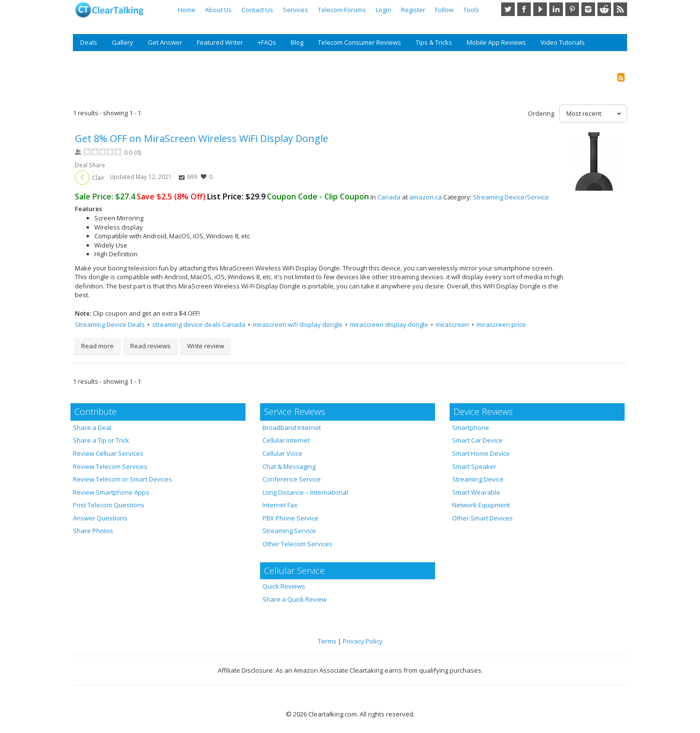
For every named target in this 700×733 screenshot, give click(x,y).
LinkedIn (556, 9)
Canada (389, 197)
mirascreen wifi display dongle (298, 324)
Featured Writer (220, 42)
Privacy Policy (363, 641)
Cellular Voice (282, 453)
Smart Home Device (481, 453)
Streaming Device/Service (511, 197)
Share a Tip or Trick (101, 440)
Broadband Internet (292, 428)
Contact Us (257, 10)
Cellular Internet (286, 440)
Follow (444, 10)
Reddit (604, 9)
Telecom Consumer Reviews (359, 42)
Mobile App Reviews (496, 42)
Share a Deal (92, 428)
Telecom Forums (342, 10)
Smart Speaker (474, 466)
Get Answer (165, 42)
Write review (206, 346)
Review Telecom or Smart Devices (122, 479)
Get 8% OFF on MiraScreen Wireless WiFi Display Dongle (201, 138)
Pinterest (572, 9)
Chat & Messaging (289, 466)
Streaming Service (289, 531)
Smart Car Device (477, 440)
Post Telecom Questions (109, 505)
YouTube (540, 9)
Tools (471, 10)
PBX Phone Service (290, 518)
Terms (327, 641)
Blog (297, 42)
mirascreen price (501, 324)
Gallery (122, 42)
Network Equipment (481, 505)
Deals (89, 42)
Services (296, 10)
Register (413, 10)
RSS (620, 9)
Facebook (524, 9)
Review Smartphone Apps (111, 492)
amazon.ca (426, 197)
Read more (97, 346)
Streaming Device (478, 479)
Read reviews (150, 346)
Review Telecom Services (110, 466)
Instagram (588, 9)
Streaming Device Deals (110, 324)
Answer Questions (100, 518)
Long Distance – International (305, 492)
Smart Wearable (476, 492)
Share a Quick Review (295, 599)
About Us (219, 10)
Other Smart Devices (482, 518)
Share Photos (93, 531)
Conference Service (292, 479)
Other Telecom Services (297, 544)
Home (187, 10)
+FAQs (267, 42)
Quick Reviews (284, 586)
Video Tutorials (563, 42)
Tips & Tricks (434, 42)
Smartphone (471, 428)
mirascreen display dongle (389, 324)
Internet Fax (280, 505)
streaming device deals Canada (199, 324)
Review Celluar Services (108, 453)
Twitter (508, 9)
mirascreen (452, 324)
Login (384, 10)
